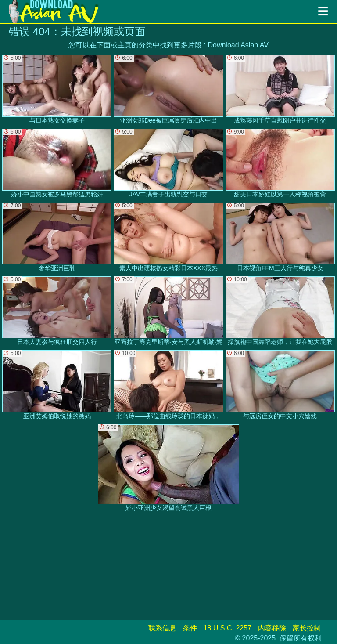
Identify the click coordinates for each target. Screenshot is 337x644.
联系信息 (162, 628)
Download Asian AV (238, 45)
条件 (190, 628)
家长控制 (307, 628)
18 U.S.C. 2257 (228, 628)
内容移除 (272, 628)
